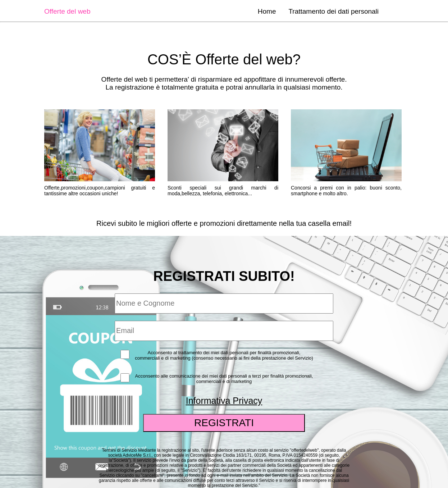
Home (267, 11)
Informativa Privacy (224, 401)
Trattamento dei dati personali (333, 11)
